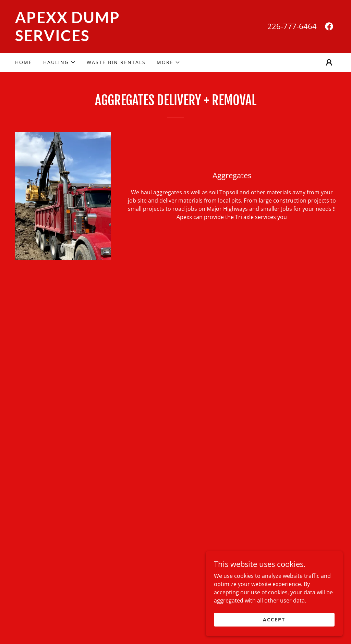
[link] (95, 39)
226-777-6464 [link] (292, 26)
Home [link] (24, 62)
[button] (59, 62)
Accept (274, 619)
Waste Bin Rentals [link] (116, 62)
